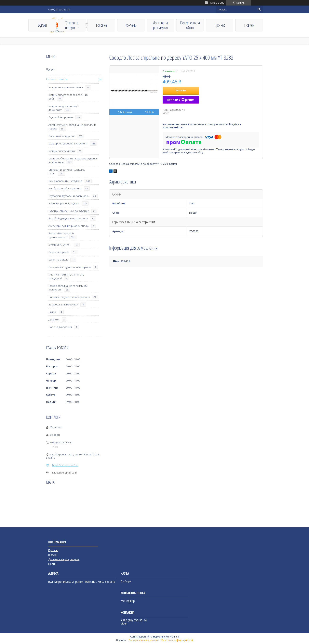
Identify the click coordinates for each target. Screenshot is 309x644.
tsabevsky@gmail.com (64, 473)
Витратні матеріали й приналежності (61, 235)
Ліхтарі (53, 312)
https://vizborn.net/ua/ (65, 465)
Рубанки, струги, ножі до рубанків (69, 211)
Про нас (220, 25)
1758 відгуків (217, 3)
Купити (181, 90)
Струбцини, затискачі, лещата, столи (67, 172)
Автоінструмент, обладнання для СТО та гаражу (72, 127)
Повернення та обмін (190, 25)
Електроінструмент (60, 245)
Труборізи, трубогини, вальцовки (69, 196)
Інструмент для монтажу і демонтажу (63, 108)
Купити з (181, 100)
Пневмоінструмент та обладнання (69, 297)
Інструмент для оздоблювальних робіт (68, 97)
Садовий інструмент (61, 117)
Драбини (54, 319)
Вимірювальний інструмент (65, 181)
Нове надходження (60, 327)
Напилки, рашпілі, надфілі (64, 203)
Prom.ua (174, 637)
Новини (249, 25)
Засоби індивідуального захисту (68, 218)
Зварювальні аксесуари (63, 304)
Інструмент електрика (62, 151)
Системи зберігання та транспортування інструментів (73, 160)
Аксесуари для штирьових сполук (69, 226)
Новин (52, 564)
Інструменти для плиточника (66, 87)
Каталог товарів (57, 79)
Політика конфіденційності (177, 640)
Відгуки (42, 25)
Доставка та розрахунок (161, 25)
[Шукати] (259, 9)
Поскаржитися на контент (144, 640)
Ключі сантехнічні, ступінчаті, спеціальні (66, 276)
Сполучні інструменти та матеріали (70, 267)
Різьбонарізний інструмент (65, 188)
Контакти (131, 25)
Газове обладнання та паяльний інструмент (68, 288)
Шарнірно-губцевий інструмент (68, 143)
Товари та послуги (72, 25)
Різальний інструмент (62, 136)
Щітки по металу (58, 260)
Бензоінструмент (59, 252)
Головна (101, 25)
